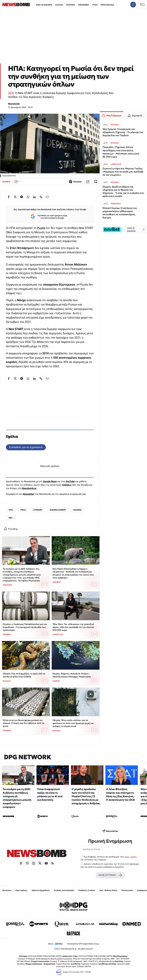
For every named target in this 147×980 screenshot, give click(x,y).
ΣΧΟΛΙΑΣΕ (75, 182)
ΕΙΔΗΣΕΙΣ (77, 510)
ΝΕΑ (11, 518)
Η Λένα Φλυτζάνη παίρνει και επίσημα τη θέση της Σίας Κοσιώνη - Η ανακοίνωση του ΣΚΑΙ (121, 794)
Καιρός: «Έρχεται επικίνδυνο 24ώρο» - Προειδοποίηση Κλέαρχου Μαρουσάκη (72, 675)
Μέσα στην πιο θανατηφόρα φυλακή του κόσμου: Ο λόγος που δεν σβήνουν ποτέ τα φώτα (23, 723)
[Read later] (96, 182)
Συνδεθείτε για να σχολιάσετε (26, 447)
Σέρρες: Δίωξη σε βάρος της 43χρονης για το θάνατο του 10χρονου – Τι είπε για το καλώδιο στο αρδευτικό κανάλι (123, 191)
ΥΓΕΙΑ (95, 5)
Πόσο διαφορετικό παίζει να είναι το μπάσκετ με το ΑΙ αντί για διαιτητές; (50, 794)
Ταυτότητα (7, 890)
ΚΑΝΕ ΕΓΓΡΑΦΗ (110, 875)
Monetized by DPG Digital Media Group (83, 944)
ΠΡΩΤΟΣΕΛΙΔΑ (107, 5)
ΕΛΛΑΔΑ (59, 5)
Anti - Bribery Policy (108, 890)
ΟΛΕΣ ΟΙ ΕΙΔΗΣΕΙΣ (44, 5)
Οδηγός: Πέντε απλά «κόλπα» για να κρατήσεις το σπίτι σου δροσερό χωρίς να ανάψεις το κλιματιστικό (73, 723)
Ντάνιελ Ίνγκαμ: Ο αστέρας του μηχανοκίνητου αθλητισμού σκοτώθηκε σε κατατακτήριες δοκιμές (120, 213)
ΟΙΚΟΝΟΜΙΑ (84, 5)
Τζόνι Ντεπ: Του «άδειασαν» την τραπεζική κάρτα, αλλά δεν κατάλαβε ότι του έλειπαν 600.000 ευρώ (73, 627)
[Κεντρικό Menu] (142, 5)
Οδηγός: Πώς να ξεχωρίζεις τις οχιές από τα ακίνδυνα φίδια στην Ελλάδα (24, 675)
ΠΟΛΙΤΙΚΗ (71, 5)
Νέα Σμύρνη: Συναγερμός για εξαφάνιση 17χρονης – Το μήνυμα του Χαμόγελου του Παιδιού (123, 132)
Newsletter (29, 494)
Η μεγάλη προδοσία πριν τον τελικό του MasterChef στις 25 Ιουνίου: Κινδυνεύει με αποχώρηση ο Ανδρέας (86, 796)
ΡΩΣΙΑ (23, 510)
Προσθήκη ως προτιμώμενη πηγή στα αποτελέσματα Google (49, 217)
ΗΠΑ (11, 93)
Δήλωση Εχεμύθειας (41, 890)
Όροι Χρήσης (21, 890)
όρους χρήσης (131, 857)
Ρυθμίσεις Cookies (87, 890)
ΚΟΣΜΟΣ (6, 182)
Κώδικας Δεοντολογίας (64, 890)
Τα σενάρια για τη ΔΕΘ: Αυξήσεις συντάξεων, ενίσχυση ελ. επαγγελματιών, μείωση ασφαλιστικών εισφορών (17, 798)
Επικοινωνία (127, 890)
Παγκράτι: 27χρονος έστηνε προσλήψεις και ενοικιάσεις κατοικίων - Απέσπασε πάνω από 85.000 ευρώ (121, 152)
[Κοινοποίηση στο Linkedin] (34, 197)
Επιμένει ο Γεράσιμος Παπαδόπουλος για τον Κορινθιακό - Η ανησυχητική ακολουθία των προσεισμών (25, 627)
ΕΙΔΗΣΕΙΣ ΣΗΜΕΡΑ (58, 510)
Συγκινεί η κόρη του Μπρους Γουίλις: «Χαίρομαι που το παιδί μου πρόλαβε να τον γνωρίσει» (123, 172)
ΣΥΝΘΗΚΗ (38, 510)
